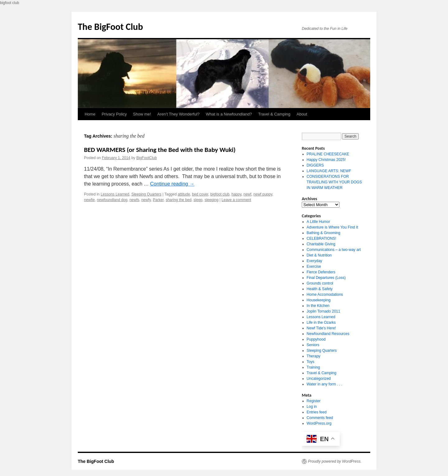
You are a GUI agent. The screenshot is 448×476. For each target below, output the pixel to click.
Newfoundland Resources (328, 334)
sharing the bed (179, 200)
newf (247, 194)
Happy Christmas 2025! (326, 160)
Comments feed (320, 418)
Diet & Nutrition (319, 255)
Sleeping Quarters (146, 194)
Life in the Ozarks (321, 323)
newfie (89, 200)
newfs (134, 200)
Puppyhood (316, 339)
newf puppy (263, 194)
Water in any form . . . (324, 384)
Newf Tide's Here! (321, 328)
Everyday (315, 261)
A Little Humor (318, 222)
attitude (184, 194)
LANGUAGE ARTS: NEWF (329, 171)
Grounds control (320, 283)
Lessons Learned (115, 194)
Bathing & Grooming (324, 233)
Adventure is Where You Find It (332, 227)
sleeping (211, 200)
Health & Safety (320, 289)
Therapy (314, 356)
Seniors (313, 345)
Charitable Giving (321, 244)
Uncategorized (319, 379)
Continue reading (172, 184)
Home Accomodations (325, 295)
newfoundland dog (112, 200)
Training (313, 367)
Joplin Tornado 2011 (324, 311)
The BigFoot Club (110, 27)
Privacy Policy (114, 114)
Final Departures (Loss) (326, 278)
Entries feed (317, 412)
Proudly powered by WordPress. (335, 461)
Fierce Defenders (321, 272)
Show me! (142, 114)
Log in (312, 407)
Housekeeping (319, 300)
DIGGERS (315, 165)
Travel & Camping (274, 114)
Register (314, 401)
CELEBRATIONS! (322, 238)
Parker (158, 200)
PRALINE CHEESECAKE (328, 154)
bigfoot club (220, 194)
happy (236, 194)
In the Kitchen (318, 306)
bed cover (200, 194)
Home (90, 114)
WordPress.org (319, 423)
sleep (198, 200)
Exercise (314, 266)
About (302, 114)
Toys (311, 362)
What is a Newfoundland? (229, 114)
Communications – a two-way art (334, 250)
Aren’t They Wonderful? (178, 114)
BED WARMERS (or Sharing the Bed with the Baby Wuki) (160, 150)
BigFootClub (147, 158)
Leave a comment (236, 200)
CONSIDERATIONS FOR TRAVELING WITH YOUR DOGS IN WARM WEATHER (334, 182)
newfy (146, 200)
